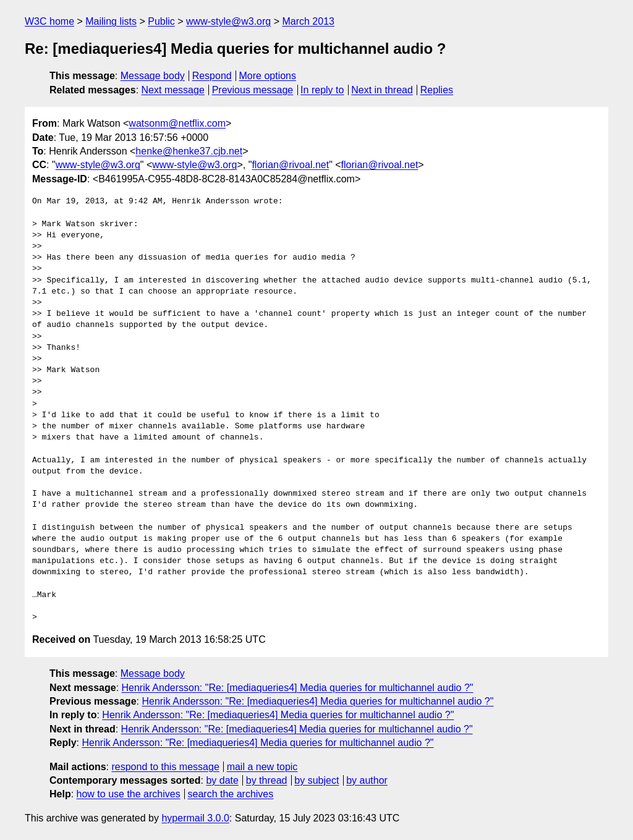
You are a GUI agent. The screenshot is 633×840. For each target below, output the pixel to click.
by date (222, 780)
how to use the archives (129, 794)
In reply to (322, 90)
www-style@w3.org (228, 21)
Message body (153, 76)
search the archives (231, 794)
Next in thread (382, 90)
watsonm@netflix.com (177, 123)
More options (268, 76)
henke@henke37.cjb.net (189, 151)
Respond (212, 76)
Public (161, 21)
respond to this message (165, 767)
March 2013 (308, 21)
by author (367, 780)
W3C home (49, 21)
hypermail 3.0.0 (195, 818)
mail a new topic (262, 767)
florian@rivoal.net (290, 165)
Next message (173, 90)
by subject (316, 780)
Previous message (253, 90)
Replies (437, 90)
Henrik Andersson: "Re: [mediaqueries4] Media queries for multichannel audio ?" (298, 688)
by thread (267, 780)
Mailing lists (111, 21)
